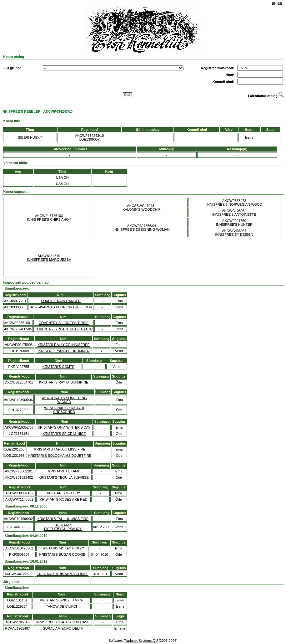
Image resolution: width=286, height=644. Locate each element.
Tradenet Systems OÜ (141, 641)
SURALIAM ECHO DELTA (63, 628)
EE (280, 3)
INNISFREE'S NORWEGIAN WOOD (234, 204)
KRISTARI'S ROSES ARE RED (63, 499)
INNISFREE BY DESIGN (234, 234)
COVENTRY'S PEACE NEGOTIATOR (64, 329)
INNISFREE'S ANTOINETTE (234, 214)
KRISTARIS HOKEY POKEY (63, 548)
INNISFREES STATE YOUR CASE (63, 622)
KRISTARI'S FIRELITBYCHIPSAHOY (63, 527)
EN (274, 3)
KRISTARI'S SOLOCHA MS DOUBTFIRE (60, 456)
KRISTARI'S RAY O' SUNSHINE (64, 382)
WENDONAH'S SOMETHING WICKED (64, 400)
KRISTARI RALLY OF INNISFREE (64, 345)
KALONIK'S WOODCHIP (142, 209)
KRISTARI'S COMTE (58, 367)
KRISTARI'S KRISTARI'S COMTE (62, 574)
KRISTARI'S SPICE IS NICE (64, 434)
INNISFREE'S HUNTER (234, 224)
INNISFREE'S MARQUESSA (49, 260)
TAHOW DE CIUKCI (61, 606)
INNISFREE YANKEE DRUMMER (64, 351)
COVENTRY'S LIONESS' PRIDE (64, 323)
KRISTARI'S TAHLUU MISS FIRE (60, 449)
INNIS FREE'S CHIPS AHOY (49, 219)
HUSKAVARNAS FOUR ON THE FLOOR (61, 307)
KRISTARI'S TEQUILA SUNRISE (64, 477)
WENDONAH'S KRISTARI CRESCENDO (64, 410)
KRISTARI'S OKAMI (64, 471)
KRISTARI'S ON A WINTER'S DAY (64, 427)
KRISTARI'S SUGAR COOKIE (62, 554)
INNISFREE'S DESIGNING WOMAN (141, 229)
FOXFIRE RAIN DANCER (61, 301)
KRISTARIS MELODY (64, 493)
